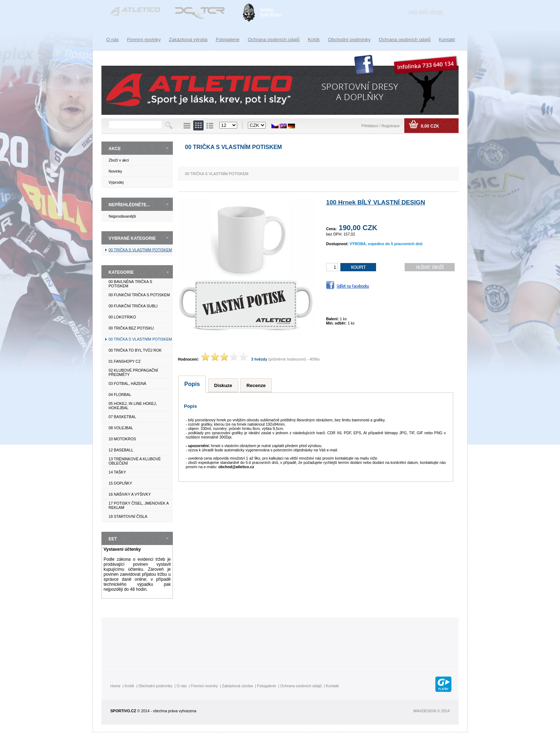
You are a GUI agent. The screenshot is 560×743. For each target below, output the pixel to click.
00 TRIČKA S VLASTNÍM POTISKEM (140, 250)
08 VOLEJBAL (121, 428)
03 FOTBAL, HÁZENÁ (127, 383)
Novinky (115, 171)
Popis (192, 384)
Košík (314, 39)
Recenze (256, 385)
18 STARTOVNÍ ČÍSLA (128, 516)
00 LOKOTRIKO (122, 317)
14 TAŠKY (117, 472)
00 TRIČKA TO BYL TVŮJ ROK (135, 350)
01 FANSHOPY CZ (125, 361)
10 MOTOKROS (122, 439)
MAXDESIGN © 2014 (432, 711)
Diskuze (223, 385)
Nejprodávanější (122, 216)
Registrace (391, 126)
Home (115, 686)
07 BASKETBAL (122, 417)
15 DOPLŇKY (120, 483)
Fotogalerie (228, 39)
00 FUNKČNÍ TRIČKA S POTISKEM (139, 295)
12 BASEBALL (121, 450)
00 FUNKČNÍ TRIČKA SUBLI (133, 306)
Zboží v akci (119, 160)
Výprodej (116, 182)
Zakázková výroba (188, 39)
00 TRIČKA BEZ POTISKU (131, 328)
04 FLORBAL (120, 395)
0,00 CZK (429, 126)
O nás (112, 39)
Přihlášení (370, 126)
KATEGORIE (121, 272)
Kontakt (447, 39)
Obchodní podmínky (349, 39)
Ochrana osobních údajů (405, 39)
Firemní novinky (144, 39)
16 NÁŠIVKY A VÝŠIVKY (130, 494)
